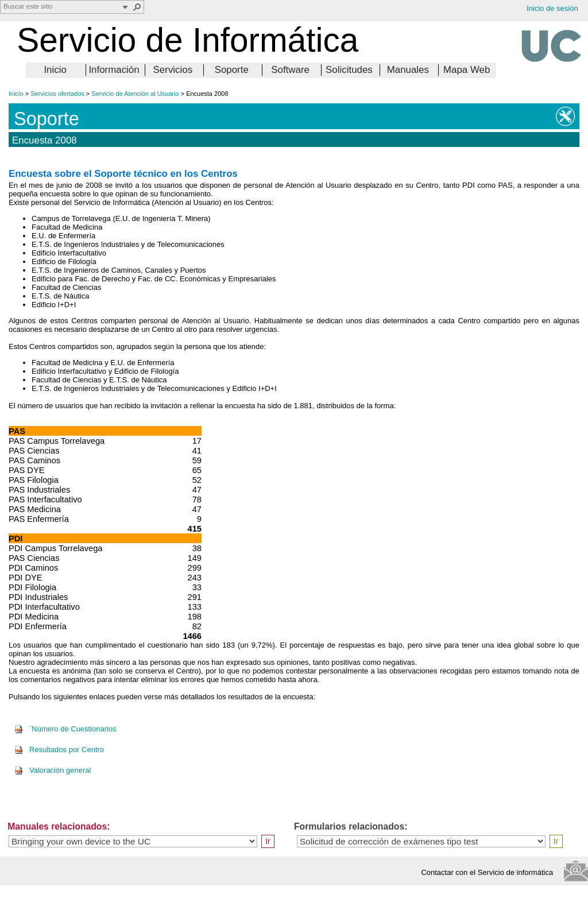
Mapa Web (467, 70)
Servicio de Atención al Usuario (135, 94)
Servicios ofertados (57, 94)
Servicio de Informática (187, 40)
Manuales (408, 70)
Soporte (232, 70)
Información (114, 70)
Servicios (173, 70)
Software (290, 70)
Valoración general (53, 770)
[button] (137, 7)
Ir (268, 841)
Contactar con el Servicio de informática (490, 872)
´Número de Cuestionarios (65, 729)
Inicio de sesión (552, 8)
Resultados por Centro (59, 750)
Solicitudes (349, 70)
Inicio (55, 70)
